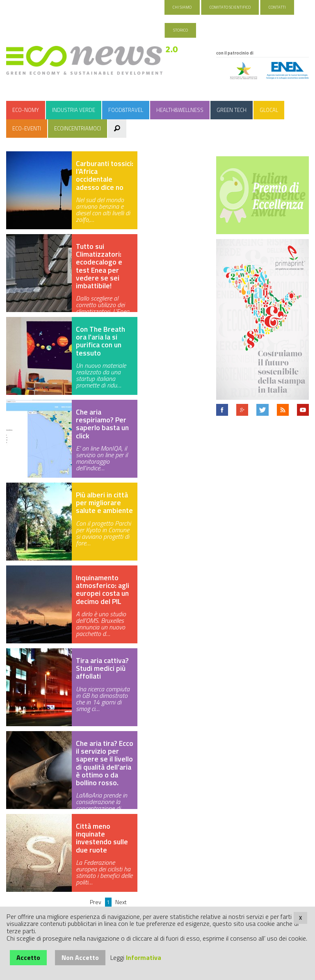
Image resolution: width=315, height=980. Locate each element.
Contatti (277, 7)
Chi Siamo (182, 7)
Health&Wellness (180, 110)
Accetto (28, 957)
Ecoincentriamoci (78, 128)
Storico (180, 30)
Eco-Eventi (27, 128)
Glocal (269, 110)
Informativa (144, 957)
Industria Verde (74, 110)
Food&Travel (126, 110)
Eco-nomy (26, 110)
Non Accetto (80, 957)
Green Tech (232, 110)
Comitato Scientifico (230, 7)
